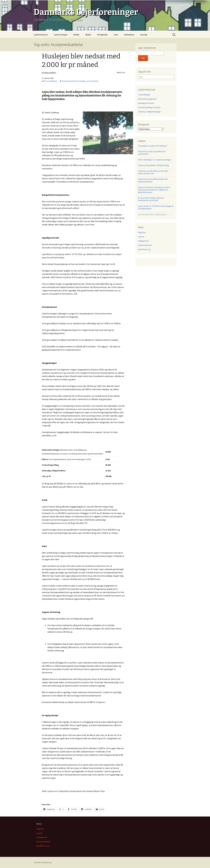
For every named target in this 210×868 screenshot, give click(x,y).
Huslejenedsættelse (70, 81)
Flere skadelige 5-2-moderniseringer (155, 160)
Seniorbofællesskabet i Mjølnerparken (152, 214)
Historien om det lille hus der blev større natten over (153, 172)
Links (116, 35)
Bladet (88, 35)
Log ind (141, 237)
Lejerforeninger (61, 35)
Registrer (142, 232)
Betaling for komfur (146, 103)
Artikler (76, 35)
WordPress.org (144, 249)
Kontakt (144, 35)
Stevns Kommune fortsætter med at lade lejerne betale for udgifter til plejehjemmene (154, 190)
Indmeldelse (129, 35)
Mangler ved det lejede (89, 81)
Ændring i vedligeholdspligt (149, 112)
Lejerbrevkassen (41, 35)
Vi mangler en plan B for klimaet (153, 146)
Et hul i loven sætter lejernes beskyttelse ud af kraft (151, 199)
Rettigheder (102, 35)
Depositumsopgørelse (147, 99)
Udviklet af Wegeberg (43, 862)
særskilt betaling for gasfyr (149, 107)
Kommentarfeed (145, 245)
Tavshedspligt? (144, 95)
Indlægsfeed (143, 241)
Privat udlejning (50, 81)
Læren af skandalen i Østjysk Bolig (153, 165)
